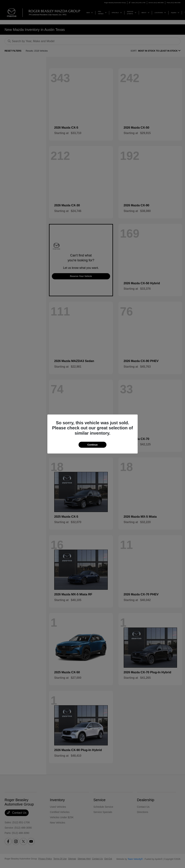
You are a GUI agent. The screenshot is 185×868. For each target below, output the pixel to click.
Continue (92, 445)
